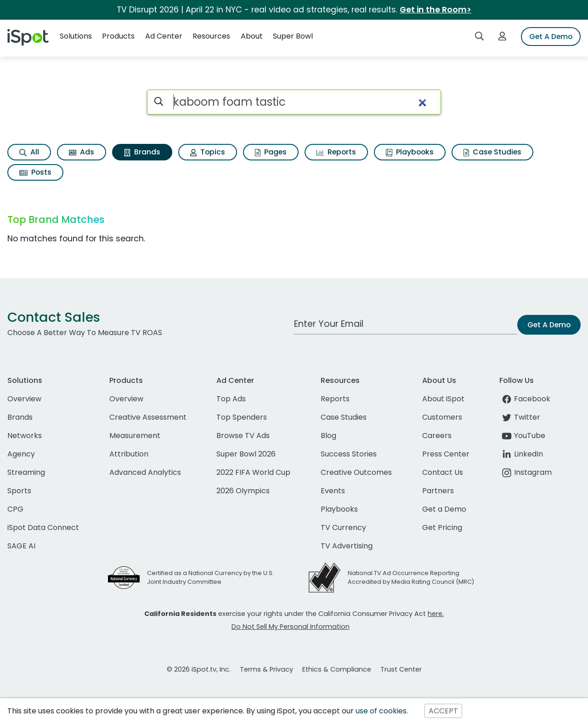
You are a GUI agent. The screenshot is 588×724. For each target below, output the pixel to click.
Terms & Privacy (266, 669)
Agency (21, 454)
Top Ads (231, 399)
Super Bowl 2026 (246, 454)
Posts (35, 172)
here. (436, 614)
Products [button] (118, 36)
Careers (437, 436)
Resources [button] (211, 36)
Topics (208, 152)
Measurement (135, 436)
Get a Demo (444, 509)
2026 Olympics (243, 491)
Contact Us (443, 472)
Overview (24, 399)
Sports (19, 491)
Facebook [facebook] (525, 399)
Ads (82, 152)
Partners (438, 491)
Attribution (129, 454)
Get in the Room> (435, 10)
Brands (142, 152)
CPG (15, 509)
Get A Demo (551, 37)
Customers (442, 417)
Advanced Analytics (145, 472)
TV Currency (343, 527)
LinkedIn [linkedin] (521, 454)
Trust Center (401, 669)
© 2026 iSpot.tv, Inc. (199, 669)
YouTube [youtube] (522, 436)
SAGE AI (21, 546)
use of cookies (381, 711)
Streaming (26, 472)
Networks (25, 436)
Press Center (446, 454)
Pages (271, 152)
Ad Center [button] (164, 36)
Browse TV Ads (243, 436)
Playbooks (410, 152)
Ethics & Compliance (337, 669)
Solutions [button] (76, 36)
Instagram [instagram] (526, 472)
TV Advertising (347, 546)
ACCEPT (443, 711)
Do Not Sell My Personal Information (291, 627)
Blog (328, 436)
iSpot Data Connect (43, 527)
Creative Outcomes (356, 472)
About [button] (252, 36)
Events (333, 491)
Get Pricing (442, 527)
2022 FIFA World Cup (253, 472)
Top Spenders (242, 417)
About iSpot (443, 399)
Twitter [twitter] (520, 417)
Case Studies (492, 152)
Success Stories (349, 454)
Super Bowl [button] (293, 36)
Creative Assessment (148, 417)
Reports (336, 152)
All (29, 152)
